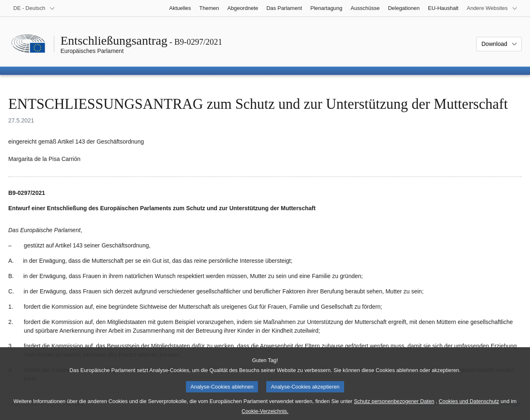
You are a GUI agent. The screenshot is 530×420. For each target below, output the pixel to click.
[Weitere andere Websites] (492, 8)
